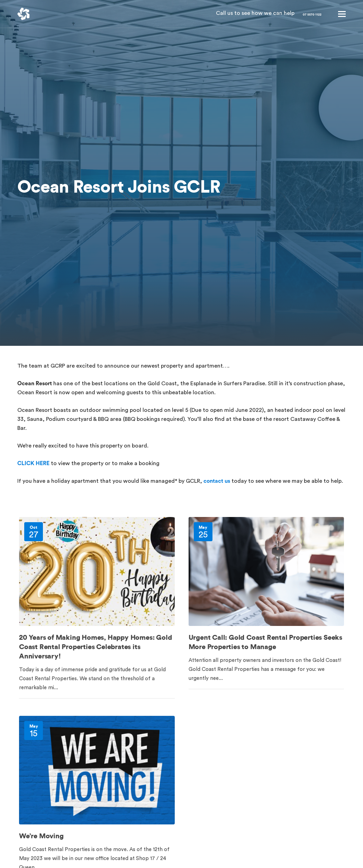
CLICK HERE (33, 463)
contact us (217, 481)
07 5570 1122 (300, 14)
